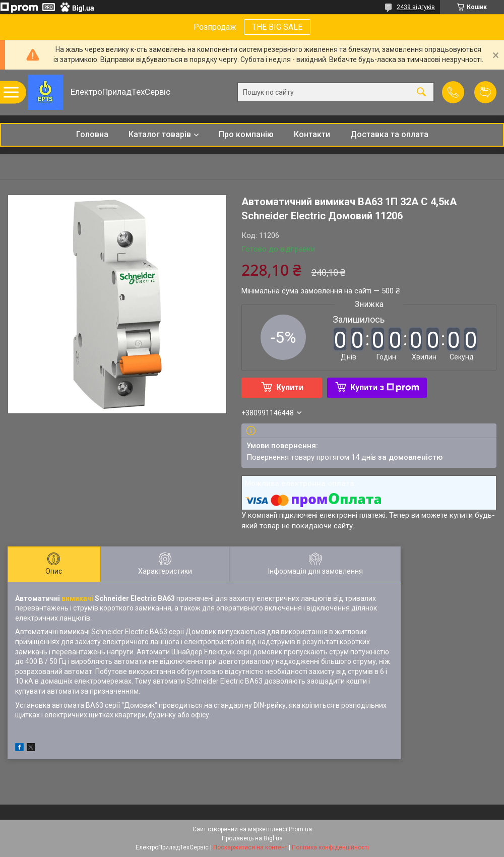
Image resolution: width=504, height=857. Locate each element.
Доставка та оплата (389, 134)
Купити (290, 387)
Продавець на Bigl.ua (252, 838)
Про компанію (246, 134)
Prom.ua (300, 829)
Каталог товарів (160, 134)
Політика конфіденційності (330, 847)
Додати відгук (485, 92)
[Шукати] (421, 93)
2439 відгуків (416, 7)
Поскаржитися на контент (250, 847)
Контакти (312, 134)
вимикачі (77, 598)
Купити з (385, 387)
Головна (92, 134)
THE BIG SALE (277, 27)
